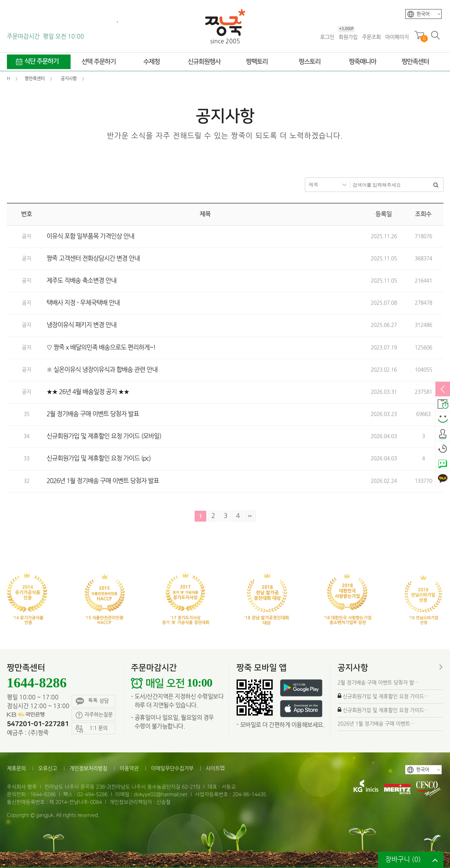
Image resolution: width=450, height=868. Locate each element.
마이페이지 (397, 37)
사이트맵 (215, 769)
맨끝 (250, 516)
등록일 (384, 214)
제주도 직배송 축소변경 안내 (81, 281)
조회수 (423, 214)
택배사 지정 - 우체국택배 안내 (83, 303)
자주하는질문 (94, 715)
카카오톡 (443, 479)
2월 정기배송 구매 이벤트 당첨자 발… (378, 683)
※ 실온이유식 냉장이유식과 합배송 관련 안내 (102, 370)
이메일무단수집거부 (172, 769)
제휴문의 (16, 769)
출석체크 (443, 434)
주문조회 (371, 37)
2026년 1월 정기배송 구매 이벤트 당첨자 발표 (103, 481)
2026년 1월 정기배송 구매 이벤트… (376, 724)
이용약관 (129, 769)
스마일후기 (443, 419)
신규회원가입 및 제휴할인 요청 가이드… (386, 697)
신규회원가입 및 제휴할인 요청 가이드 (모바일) (104, 436)
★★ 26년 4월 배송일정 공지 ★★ (88, 392)
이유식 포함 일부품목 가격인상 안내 (90, 236)
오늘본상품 (443, 449)
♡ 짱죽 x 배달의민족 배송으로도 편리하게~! (101, 348)
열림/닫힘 (443, 390)
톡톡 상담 (92, 701)
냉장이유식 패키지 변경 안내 (81, 325)
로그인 (327, 37)
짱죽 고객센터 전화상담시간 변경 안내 (93, 259)
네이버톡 (443, 464)
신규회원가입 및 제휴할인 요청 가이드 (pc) (99, 459)
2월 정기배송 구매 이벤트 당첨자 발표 (93, 414)
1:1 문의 (92, 729)
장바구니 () (403, 860)
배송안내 (443, 405)
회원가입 (348, 37)
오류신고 (48, 769)
